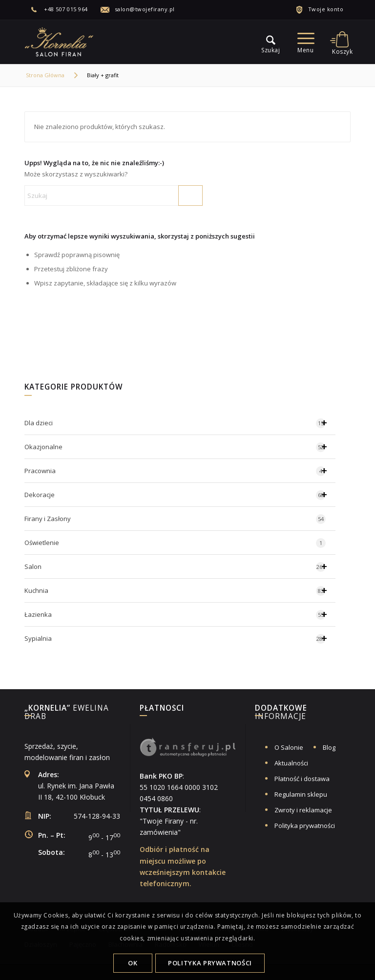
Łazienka (180, 614)
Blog (329, 747)
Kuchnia (180, 590)
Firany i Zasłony (175, 519)
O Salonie (289, 747)
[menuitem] (65, 9)
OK (133, 963)
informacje (281, 713)
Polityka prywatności (305, 826)
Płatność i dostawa (302, 779)
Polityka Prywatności (210, 963)
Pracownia (180, 471)
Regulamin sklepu (301, 794)
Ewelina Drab (67, 713)
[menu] (266, 42)
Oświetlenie (175, 543)
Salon (180, 566)
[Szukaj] (114, 196)
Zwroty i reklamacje (303, 810)
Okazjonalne (180, 447)
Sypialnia (180, 638)
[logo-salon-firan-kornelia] (60, 42)
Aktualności (291, 763)
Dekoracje (180, 495)
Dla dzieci (180, 423)
